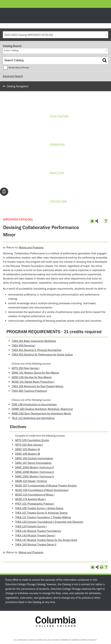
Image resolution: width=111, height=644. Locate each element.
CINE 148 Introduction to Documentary (34, 405)
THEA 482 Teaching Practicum (29, 391)
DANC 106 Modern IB (28, 454)
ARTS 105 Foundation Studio (32, 440)
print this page (58, 201)
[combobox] (55, 35)
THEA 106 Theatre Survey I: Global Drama (39, 508)
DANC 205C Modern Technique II (34, 477)
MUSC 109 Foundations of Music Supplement (42, 490)
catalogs (22, 640)
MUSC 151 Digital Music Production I (33, 382)
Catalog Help (57, 144)
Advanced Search (13, 76)
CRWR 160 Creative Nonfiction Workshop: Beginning (42, 409)
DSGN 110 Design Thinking (31, 481)
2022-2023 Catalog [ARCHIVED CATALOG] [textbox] (29, 35)
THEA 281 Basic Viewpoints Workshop (34, 341)
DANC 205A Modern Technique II (34, 467)
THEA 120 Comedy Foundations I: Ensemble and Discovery (49, 522)
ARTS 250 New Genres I (26, 368)
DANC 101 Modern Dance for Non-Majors (35, 373)
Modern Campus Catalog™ (84, 640)
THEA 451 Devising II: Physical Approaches (36, 350)
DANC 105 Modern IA (27, 449)
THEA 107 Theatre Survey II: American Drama (41, 513)
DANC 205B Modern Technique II (35, 472)
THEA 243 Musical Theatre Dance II (36, 545)
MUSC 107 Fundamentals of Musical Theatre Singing (46, 486)
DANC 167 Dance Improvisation (33, 463)
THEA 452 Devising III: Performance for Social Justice (42, 355)
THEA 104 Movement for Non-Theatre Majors (37, 386)
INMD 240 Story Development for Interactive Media (41, 414)
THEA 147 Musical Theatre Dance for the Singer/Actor (46, 540)
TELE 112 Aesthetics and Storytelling (33, 418)
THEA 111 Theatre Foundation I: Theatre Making (43, 517)
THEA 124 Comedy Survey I (31, 526)
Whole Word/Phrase (19, 68)
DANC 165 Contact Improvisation (34, 458)
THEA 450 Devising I (23, 346)
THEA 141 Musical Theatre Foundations (38, 531)
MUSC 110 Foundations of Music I (35, 495)
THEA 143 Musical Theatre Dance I (35, 536)
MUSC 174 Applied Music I (31, 499)
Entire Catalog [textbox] (11, 50)
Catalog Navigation (18, 86)
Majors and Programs (31, 248)
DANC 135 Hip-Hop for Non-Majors (32, 377)
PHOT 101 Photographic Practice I (35, 504)
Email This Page (59, 116)
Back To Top (57, 173)
